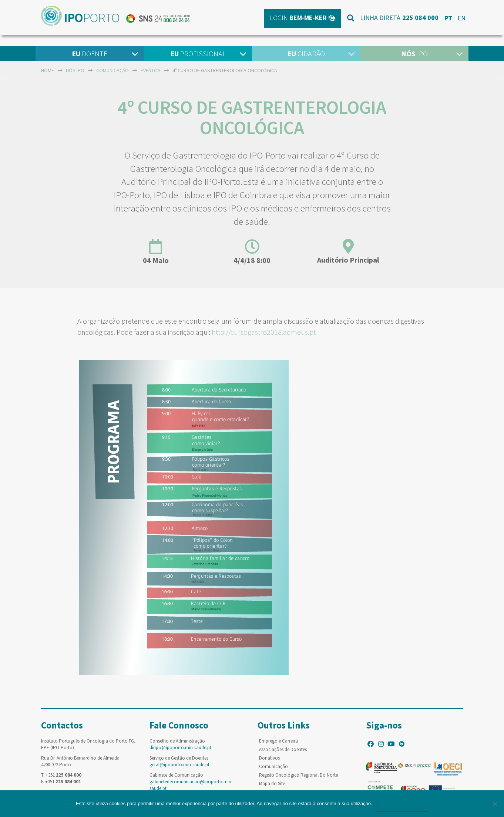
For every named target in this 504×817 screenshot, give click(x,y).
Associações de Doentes (283, 749)
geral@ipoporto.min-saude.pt (179, 765)
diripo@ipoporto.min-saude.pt (180, 748)
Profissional (198, 54)
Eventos (151, 70)
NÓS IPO (75, 70)
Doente (90, 54)
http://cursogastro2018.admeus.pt (264, 332)
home (48, 70)
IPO (414, 54)
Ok (402, 803)
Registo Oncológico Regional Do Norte (298, 775)
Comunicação (112, 70)
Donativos (269, 758)
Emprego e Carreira (278, 741)
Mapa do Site (272, 783)
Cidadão (306, 54)
